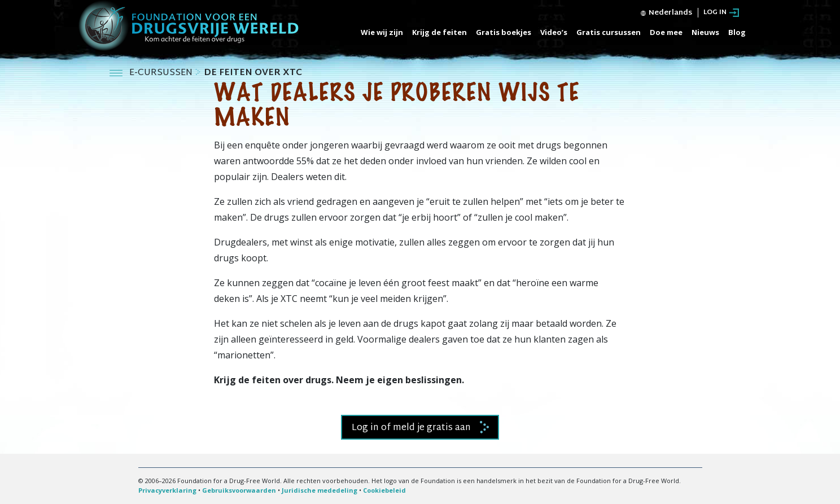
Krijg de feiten (439, 32)
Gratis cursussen (609, 32)
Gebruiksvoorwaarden (239, 490)
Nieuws (705, 32)
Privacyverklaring (167, 490)
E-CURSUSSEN (162, 73)
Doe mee (666, 32)
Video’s (554, 32)
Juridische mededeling (320, 490)
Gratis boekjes (504, 32)
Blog (737, 32)
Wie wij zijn (382, 32)
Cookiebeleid (384, 490)
